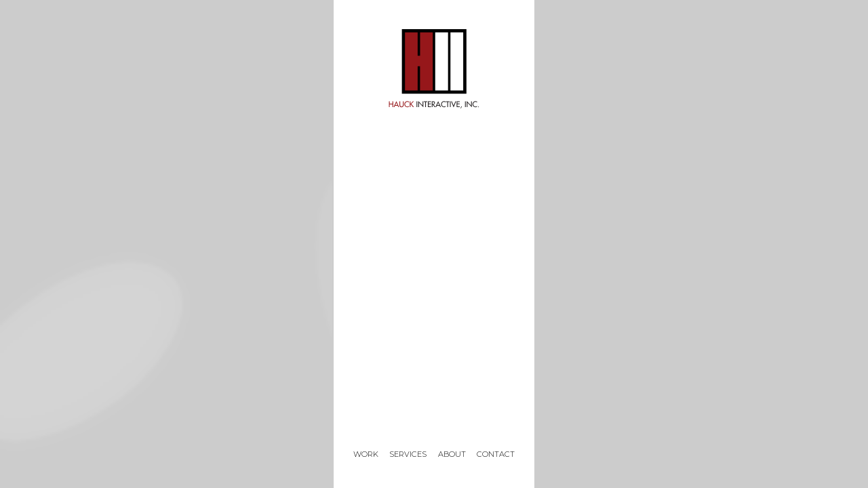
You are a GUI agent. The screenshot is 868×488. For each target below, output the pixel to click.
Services (408, 454)
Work (366, 454)
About (452, 454)
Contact (496, 454)
